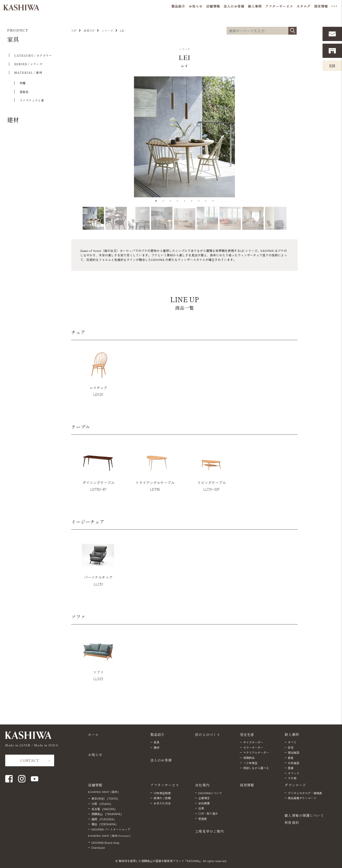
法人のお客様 (161, 760)
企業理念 (204, 798)
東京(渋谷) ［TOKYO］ (106, 798)
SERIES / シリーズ (28, 64)
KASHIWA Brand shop (105, 843)
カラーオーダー (253, 747)
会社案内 (202, 785)
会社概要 (204, 803)
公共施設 (294, 763)
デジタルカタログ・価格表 (305, 793)
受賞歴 (203, 819)
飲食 (291, 758)
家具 (13, 39)
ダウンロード (295, 785)
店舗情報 (95, 785)
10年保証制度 (162, 793)
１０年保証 (250, 763)
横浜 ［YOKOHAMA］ (105, 824)
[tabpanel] (184, 137)
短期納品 (249, 758)
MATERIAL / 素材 (28, 72)
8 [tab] (206, 201)
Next (299, 137)
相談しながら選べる (256, 768)
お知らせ (95, 755)
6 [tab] (192, 201)
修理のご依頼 (162, 798)
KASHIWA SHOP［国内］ (104, 792)
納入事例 (292, 734)
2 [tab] (163, 201)
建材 (13, 120)
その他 (292, 778)
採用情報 (247, 785)
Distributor (98, 847)
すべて (292, 742)
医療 (291, 768)
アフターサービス (165, 785)
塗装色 (24, 92)
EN (332, 66)
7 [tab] (199, 201)
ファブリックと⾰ (32, 100)
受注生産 (247, 734)
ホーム (93, 734)
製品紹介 (158, 734)
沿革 (201, 808)
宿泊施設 (294, 752)
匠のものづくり (208, 734)
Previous (69, 137)
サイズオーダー (253, 742)
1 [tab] (156, 201)
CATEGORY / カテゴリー (33, 55)
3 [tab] (170, 201)
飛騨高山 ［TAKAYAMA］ (107, 814)
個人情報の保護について (304, 815)
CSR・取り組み (208, 813)
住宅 (291, 747)
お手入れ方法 (162, 803)
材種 (23, 83)
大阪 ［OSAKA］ (102, 804)
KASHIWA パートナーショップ (111, 829)
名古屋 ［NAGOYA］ (104, 809)
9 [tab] (213, 201)
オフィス (294, 773)
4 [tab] (177, 201)
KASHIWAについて (210, 793)
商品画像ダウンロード (302, 798)
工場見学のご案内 (209, 831)
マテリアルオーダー (256, 752)
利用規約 (292, 822)
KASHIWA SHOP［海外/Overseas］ (110, 836)
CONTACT (30, 760)
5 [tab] (185, 201)
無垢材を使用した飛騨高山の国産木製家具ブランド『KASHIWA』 (160, 861)
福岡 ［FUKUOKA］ (104, 819)
